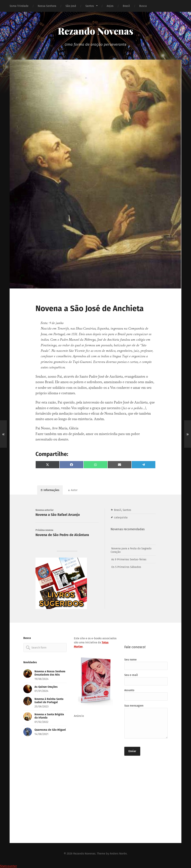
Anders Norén (118, 854)
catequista (121, 517)
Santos (90, 6)
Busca (143, 6)
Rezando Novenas (95, 31)
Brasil (126, 6)
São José (71, 6)
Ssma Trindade (19, 6)
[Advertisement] (96, 778)
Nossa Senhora (47, 6)
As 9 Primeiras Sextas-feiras (129, 559)
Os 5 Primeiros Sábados (126, 567)
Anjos (110, 6)
